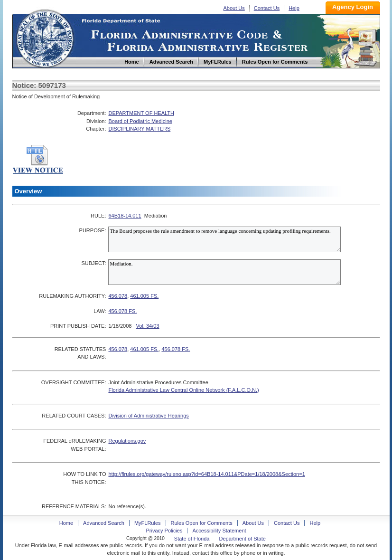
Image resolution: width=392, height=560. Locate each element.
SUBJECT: (93, 263)
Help (294, 8)
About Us (234, 8)
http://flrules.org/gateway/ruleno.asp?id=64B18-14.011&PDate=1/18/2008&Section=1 (206, 474)
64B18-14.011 (125, 216)
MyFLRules (148, 523)
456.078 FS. (122, 311)
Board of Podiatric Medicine (140, 121)
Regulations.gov (127, 441)
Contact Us (267, 8)
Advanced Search (104, 523)
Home (45, 37)
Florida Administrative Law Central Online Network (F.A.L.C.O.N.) (183, 390)
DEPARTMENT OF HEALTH (141, 113)
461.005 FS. (144, 296)
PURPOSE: (93, 230)
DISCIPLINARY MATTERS (139, 129)
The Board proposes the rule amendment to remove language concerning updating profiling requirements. (224, 239)
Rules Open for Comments (202, 523)
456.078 (118, 296)
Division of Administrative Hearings (148, 416)
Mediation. (224, 272)
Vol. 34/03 (148, 326)
